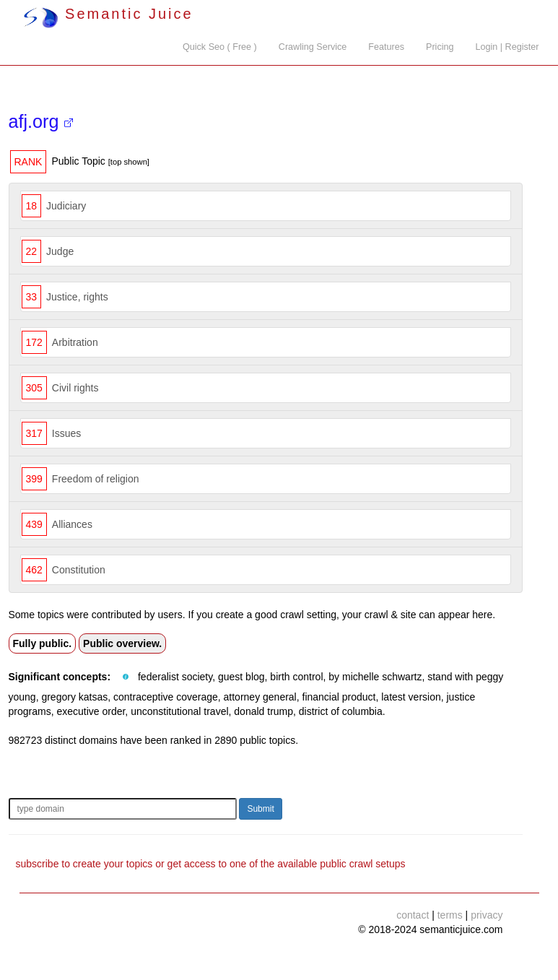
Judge (60, 251)
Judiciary (66, 206)
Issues (66, 433)
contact (413, 915)
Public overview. (122, 643)
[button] (126, 677)
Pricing (440, 47)
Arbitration (75, 342)
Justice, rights (77, 297)
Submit (260, 809)
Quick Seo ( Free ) (220, 47)
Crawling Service (313, 47)
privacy (487, 915)
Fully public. (43, 643)
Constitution (79, 570)
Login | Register (507, 47)
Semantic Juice (108, 14)
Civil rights (75, 388)
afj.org (41, 121)
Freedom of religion (96, 479)
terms (450, 915)
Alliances (72, 524)
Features (386, 47)
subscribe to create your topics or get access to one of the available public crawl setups (211, 864)
